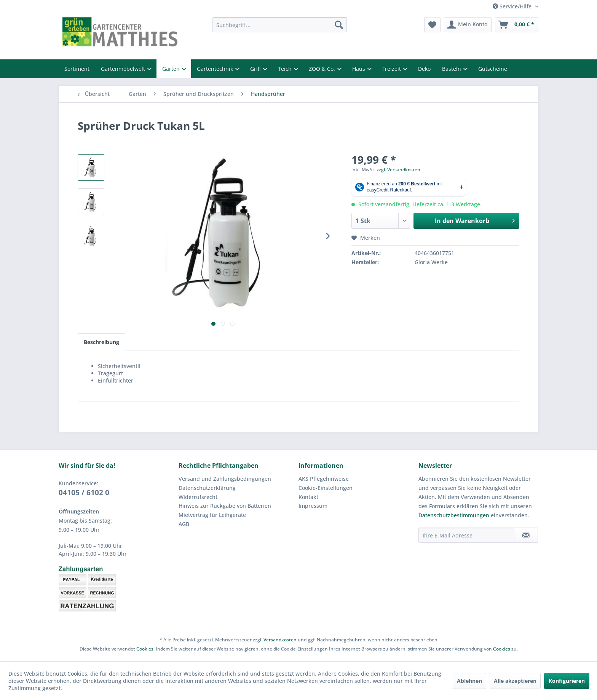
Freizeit (392, 69)
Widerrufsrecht (198, 497)
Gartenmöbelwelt (124, 69)
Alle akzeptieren (515, 681)
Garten (172, 69)
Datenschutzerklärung (207, 488)
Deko (424, 69)
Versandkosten (280, 640)
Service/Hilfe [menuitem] (513, 6)
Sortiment (77, 69)
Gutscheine (493, 69)
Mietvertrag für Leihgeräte (212, 515)
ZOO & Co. (323, 69)
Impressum (313, 506)
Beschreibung (101, 342)
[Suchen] (339, 25)
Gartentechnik (216, 69)
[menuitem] (280, 25)
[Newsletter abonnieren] (526, 535)
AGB (184, 524)
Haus (359, 69)
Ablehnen (469, 681)
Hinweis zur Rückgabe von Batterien (225, 506)
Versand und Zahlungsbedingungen (225, 479)
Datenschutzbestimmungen (454, 515)
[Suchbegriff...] (280, 25)
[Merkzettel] (432, 25)
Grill (256, 69)
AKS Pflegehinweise (324, 479)
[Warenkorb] (517, 25)
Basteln (452, 69)
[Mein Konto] (468, 25)
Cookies (145, 649)
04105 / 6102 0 (84, 493)
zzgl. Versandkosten (398, 170)
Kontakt (308, 497)
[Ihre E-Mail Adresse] (466, 535)
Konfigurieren (567, 681)
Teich (286, 69)
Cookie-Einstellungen (326, 488)
